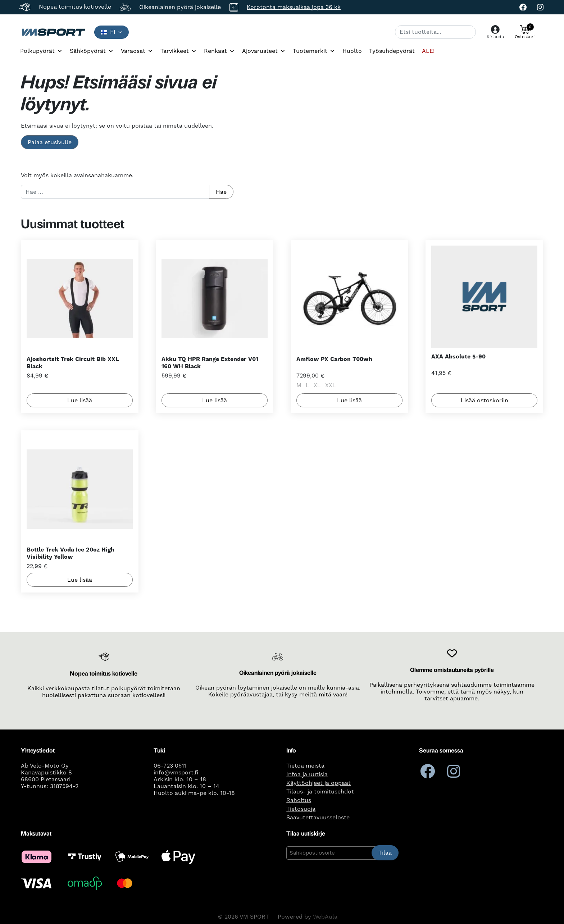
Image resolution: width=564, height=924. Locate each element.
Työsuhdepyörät (392, 51)
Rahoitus (299, 800)
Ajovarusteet (264, 51)
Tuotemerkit (314, 51)
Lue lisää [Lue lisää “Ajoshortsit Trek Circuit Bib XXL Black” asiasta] (80, 400)
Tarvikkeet (179, 51)
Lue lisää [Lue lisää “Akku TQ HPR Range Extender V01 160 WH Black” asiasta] (215, 400)
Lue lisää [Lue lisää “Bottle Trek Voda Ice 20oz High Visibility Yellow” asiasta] (80, 580)
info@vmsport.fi (176, 773)
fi (108, 32)
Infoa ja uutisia (307, 774)
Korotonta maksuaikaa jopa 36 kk (294, 7)
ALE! (428, 51)
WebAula (325, 917)
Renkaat (219, 51)
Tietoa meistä (305, 766)
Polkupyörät (41, 51)
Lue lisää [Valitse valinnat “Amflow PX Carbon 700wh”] (349, 400)
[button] (525, 32)
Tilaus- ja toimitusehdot (320, 792)
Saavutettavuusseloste (318, 818)
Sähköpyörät (92, 51)
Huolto (352, 51)
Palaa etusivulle (50, 142)
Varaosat (137, 51)
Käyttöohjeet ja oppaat (319, 783)
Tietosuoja (301, 809)
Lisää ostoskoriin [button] (485, 400)
